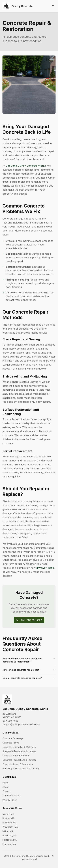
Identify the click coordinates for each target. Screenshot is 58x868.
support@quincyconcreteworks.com (21, 724)
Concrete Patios (11, 743)
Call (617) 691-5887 (29, 620)
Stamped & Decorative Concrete (19, 751)
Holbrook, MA (10, 840)
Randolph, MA (10, 835)
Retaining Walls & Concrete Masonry (21, 768)
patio (51, 568)
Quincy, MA (8, 814)
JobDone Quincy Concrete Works (26, 166)
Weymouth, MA (10, 827)
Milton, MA (8, 831)
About (5, 787)
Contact (6, 791)
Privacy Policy (10, 800)
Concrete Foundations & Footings (19, 760)
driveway (42, 568)
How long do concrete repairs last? (29, 670)
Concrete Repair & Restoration (18, 764)
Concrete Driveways (13, 738)
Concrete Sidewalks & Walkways (19, 747)
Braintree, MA (9, 823)
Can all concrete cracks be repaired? (29, 678)
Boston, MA (8, 818)
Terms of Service (11, 796)
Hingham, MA (9, 844)
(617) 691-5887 (10, 721)
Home (5, 783)
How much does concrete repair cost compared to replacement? (29, 660)
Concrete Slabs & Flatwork (16, 756)
